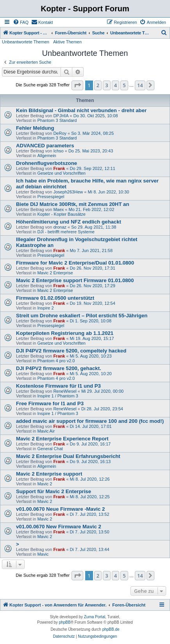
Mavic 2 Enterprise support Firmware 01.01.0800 (75, 280)
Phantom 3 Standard (57, 120)
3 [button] (106, 85)
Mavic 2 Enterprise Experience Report (62, 439)
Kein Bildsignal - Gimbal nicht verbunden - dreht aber (81, 110)
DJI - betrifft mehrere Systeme (66, 232)
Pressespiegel (51, 197)
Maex (58, 209)
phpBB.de (111, 629)
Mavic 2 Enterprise (55, 273)
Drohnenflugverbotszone (47, 163)
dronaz (60, 227)
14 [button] (140, 85)
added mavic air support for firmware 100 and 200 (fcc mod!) (90, 421)
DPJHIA (61, 116)
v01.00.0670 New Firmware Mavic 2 (59, 527)
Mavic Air (46, 431)
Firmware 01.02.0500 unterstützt (55, 298)
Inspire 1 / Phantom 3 (58, 396)
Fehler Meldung (35, 128)
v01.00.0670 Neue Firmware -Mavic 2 (60, 509)
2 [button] (98, 85)
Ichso (58, 151)
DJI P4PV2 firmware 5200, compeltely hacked (71, 351)
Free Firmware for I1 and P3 (50, 403)
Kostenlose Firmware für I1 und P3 (58, 386)
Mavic (43, 554)
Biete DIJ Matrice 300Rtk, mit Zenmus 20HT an (73, 204)
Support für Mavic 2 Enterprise (54, 491)
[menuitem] (21, 22)
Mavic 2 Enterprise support (49, 474)
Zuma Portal (95, 617)
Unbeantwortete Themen (26, 42)
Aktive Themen (67, 42)
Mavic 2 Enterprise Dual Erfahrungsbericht (68, 456)
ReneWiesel (65, 391)
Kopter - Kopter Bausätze (61, 214)
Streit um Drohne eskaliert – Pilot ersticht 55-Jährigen (82, 316)
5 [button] (124, 85)
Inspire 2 (45, 308)
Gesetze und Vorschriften (61, 173)
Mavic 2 (45, 484)
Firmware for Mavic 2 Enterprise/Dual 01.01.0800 (75, 263)
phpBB (65, 622)
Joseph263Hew (68, 192)
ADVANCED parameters (45, 146)
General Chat (50, 449)
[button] (77, 85)
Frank (59, 168)
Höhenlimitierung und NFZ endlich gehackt (69, 222)
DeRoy (60, 133)
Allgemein (47, 156)
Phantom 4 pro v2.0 (56, 361)
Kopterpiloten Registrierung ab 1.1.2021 (65, 333)
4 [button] (115, 85)
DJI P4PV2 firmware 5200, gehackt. (59, 368)
